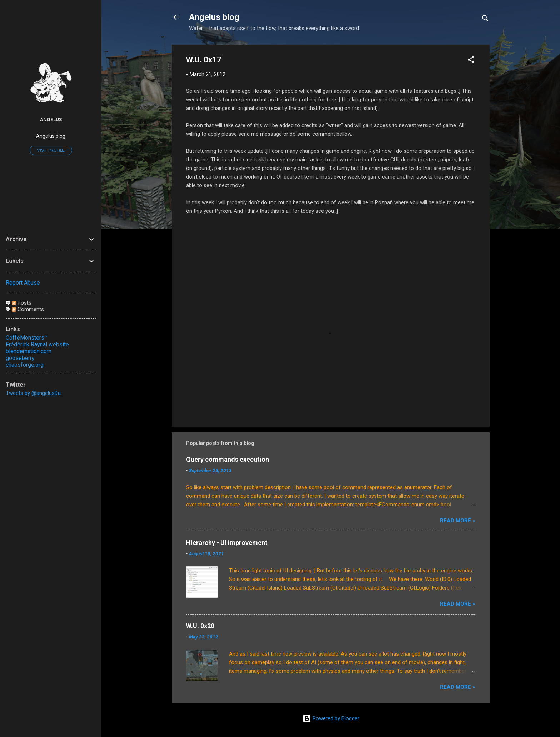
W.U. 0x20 (200, 626)
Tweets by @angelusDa (33, 393)
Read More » (458, 521)
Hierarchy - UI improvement (227, 543)
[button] (471, 61)
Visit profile (51, 150)
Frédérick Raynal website (37, 344)
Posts (22, 303)
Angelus (51, 119)
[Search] (485, 19)
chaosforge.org (25, 365)
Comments (28, 309)
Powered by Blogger (331, 718)
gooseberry (20, 358)
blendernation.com (29, 351)
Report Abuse (23, 283)
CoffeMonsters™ (27, 338)
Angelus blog (214, 17)
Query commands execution (227, 459)
